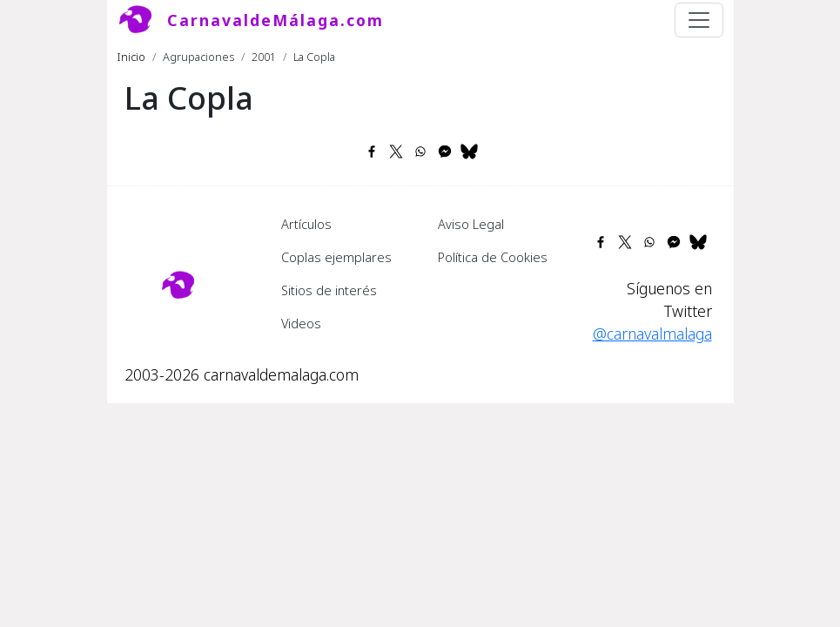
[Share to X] (396, 152)
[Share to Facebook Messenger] (445, 152)
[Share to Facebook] (372, 152)
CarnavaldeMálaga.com (276, 20)
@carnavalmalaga (652, 334)
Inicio (131, 57)
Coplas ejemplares (336, 257)
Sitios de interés (329, 290)
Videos (301, 323)
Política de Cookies (493, 257)
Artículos (306, 224)
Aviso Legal (471, 224)
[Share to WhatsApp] (420, 152)
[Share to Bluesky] (469, 152)
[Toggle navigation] (699, 20)
